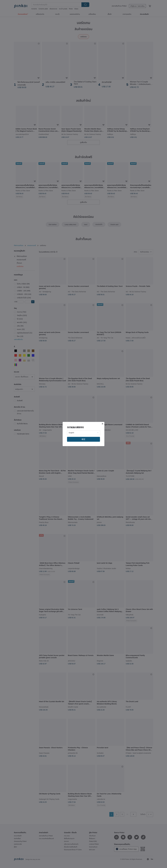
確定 (83, 439)
